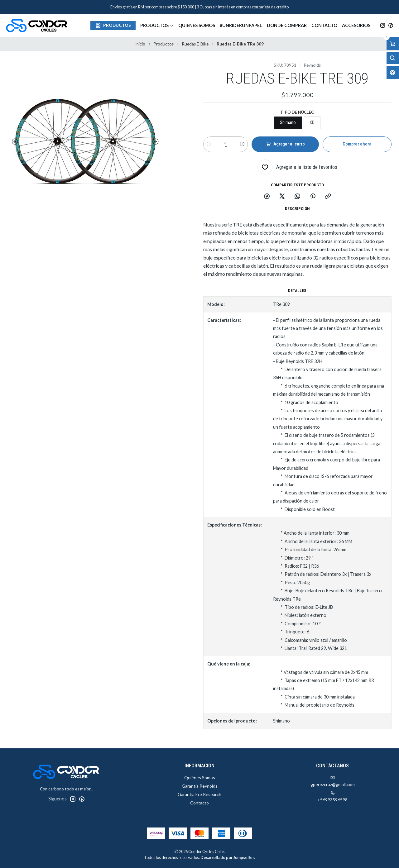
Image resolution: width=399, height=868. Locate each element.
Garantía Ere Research (199, 794)
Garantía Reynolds (200, 786)
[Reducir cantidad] (209, 144)
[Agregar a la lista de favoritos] (297, 167)
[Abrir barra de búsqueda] (393, 58)
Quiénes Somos (197, 25)
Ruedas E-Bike (195, 44)
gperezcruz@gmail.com (333, 781)
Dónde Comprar (287, 25)
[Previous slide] (14, 142)
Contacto (324, 25)
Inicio (140, 44)
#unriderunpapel (241, 25)
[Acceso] (393, 72)
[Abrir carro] (393, 43)
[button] (113, 26)
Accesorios (356, 25)
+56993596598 (332, 796)
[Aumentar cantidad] (242, 144)
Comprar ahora (357, 144)
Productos (157, 25)
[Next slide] (157, 142)
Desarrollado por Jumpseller (227, 857)
